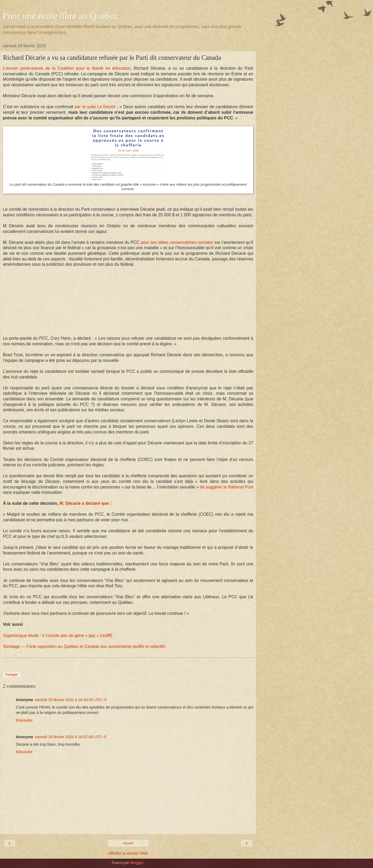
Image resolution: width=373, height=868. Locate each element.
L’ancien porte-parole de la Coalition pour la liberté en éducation (67, 68)
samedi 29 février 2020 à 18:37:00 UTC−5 (71, 737)
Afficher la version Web (128, 853)
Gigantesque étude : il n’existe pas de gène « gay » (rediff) (58, 636)
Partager (12, 675)
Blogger (137, 863)
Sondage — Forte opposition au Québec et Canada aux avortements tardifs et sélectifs (84, 646)
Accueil (128, 843)
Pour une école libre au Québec (60, 16)
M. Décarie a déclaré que (84, 503)
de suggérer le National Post (227, 487)
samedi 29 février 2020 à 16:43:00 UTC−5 (71, 700)
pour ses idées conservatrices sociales (177, 242)
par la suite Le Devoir (95, 107)
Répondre (24, 720)
